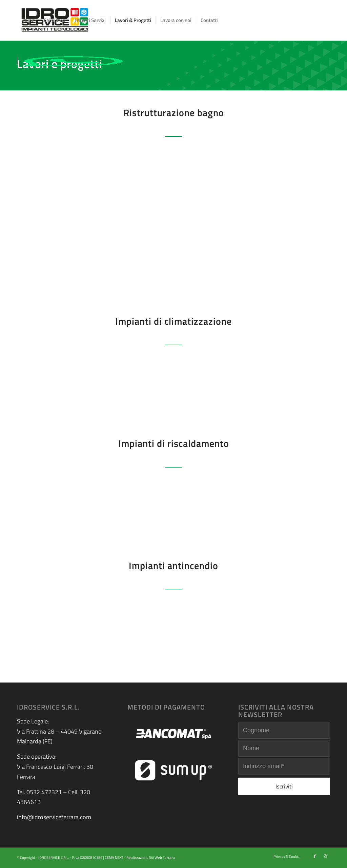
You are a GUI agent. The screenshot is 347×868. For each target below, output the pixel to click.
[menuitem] (28, 20)
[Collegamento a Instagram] (325, 856)
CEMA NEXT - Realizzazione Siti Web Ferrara (140, 858)
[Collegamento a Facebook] (315, 856)
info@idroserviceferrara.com (54, 817)
